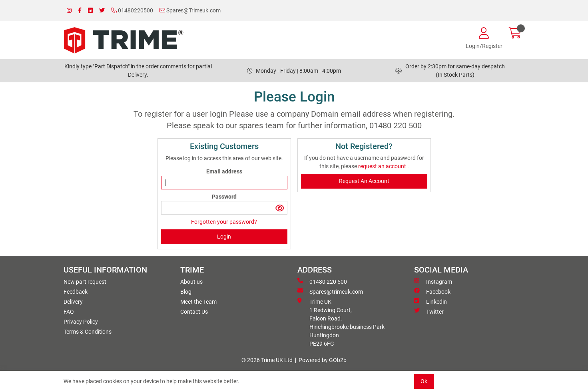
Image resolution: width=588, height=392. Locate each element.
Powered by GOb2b (323, 360)
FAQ (69, 312)
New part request (85, 282)
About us (191, 282)
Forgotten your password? (224, 222)
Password (224, 197)
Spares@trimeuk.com (330, 291)
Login (224, 237)
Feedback (76, 292)
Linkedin (431, 301)
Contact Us (194, 312)
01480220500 (132, 10)
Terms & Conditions (88, 332)
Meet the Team (198, 302)
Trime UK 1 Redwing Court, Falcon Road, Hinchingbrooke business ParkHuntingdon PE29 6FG (341, 322)
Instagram (433, 281)
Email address (224, 171)
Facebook (432, 291)
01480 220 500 (322, 281)
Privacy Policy (81, 322)
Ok (424, 381)
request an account (383, 166)
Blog (186, 292)
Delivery (73, 302)
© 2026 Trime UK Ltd (267, 360)
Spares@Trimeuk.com (190, 10)
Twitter (429, 311)
